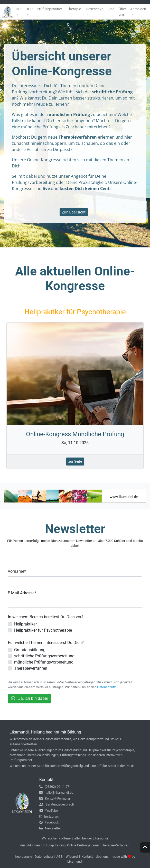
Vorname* (17, 571)
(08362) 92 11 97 (54, 787)
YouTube (49, 811)
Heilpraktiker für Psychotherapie (43, 630)
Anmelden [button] (138, 9)
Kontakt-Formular (55, 798)
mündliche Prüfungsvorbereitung (44, 662)
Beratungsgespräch (57, 804)
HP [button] (18, 9)
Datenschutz (106, 687)
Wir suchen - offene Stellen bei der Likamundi (75, 838)
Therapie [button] (74, 9)
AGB (59, 857)
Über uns (102, 857)
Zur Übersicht (74, 212)
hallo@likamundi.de (56, 793)
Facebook (49, 822)
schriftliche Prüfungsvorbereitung (44, 656)
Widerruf (72, 857)
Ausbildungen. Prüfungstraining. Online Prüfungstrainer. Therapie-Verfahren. (75, 845)
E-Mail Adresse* (22, 593)
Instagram (49, 816)
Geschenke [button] (95, 9)
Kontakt (87, 857)
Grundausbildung (30, 650)
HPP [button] (29, 9)
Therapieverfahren (31, 668)
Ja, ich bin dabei (29, 698)
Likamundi (75, 861)
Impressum (23, 857)
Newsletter (50, 828)
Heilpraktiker (25, 624)
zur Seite (75, 461)
